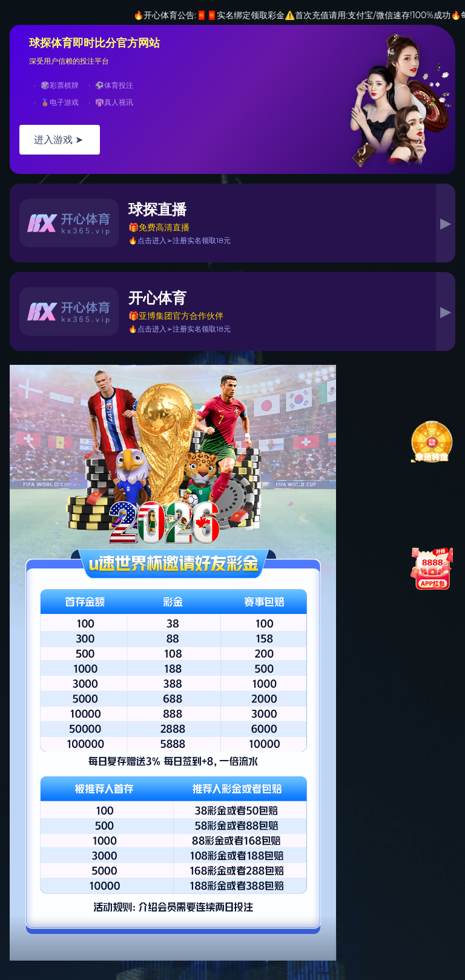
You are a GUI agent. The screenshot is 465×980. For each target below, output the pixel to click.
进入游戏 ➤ (60, 140)
